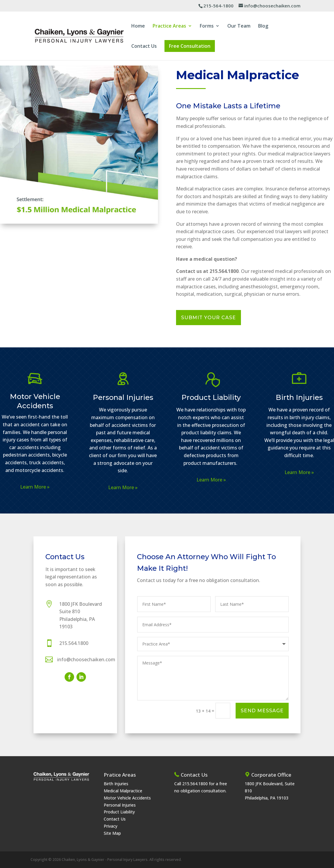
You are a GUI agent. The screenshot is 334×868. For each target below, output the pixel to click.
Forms (207, 26)
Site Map (112, 833)
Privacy (111, 826)
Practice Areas (169, 26)
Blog (263, 26)
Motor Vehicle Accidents (127, 798)
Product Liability (211, 397)
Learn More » (35, 487)
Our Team (239, 26)
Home (138, 26)
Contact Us (144, 46)
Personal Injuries (123, 397)
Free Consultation (190, 46)
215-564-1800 (218, 6)
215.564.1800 (74, 643)
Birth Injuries (299, 397)
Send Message (262, 711)
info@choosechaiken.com (86, 659)
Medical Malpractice (123, 791)
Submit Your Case (208, 318)
